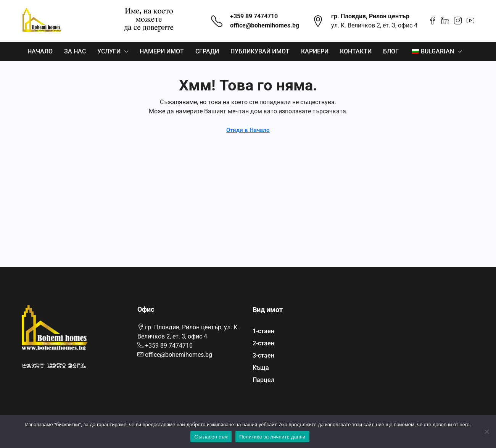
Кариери (315, 51)
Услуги (109, 51)
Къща (261, 368)
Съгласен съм (211, 437)
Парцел (263, 380)
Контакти (356, 51)
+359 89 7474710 (254, 16)
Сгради (207, 51)
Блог (391, 51)
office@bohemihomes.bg (265, 25)
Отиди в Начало (248, 130)
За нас (75, 51)
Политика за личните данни (272, 437)
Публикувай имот (260, 51)
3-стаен (263, 355)
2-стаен (263, 343)
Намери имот (162, 51)
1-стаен (263, 331)
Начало (40, 51)
